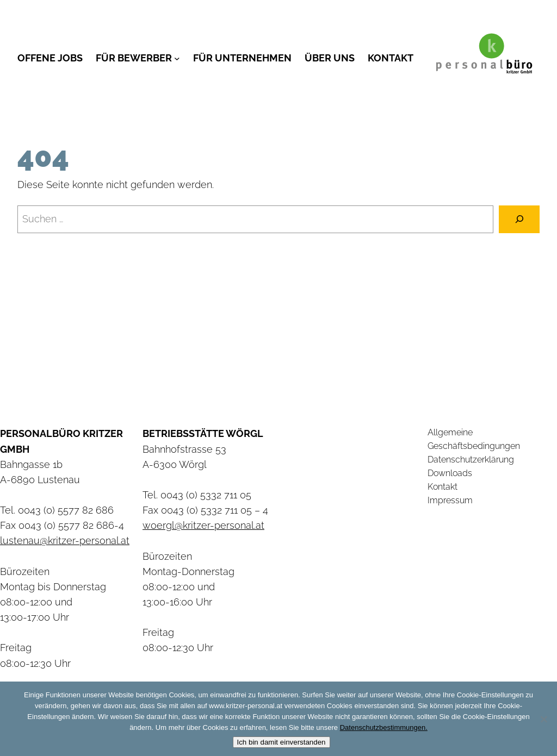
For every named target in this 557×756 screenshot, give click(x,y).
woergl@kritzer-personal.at (203, 525)
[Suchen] (519, 219)
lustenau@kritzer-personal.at (65, 541)
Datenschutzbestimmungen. (384, 727)
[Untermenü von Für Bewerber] (177, 58)
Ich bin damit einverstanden (281, 742)
